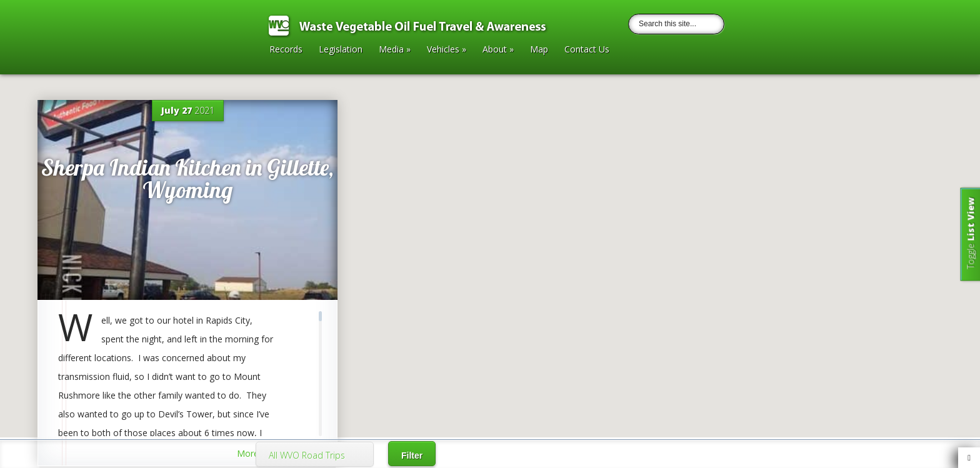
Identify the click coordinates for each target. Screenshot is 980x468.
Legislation (341, 50)
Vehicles (447, 50)
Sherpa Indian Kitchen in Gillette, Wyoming (187, 178)
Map (539, 50)
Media (395, 50)
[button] (490, 196)
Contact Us (587, 50)
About (498, 50)
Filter (412, 456)
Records (286, 50)
